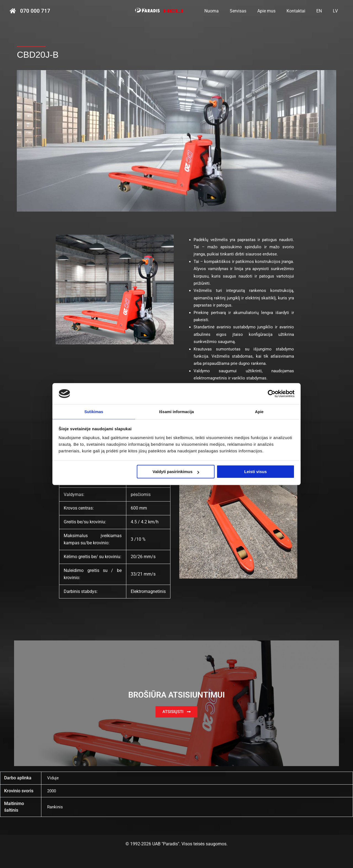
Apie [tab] (259, 411)
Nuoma (224, 11)
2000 (52, 791)
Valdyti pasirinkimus (176, 472)
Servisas (248, 11)
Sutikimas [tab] (94, 411)
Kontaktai (301, 11)
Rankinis (56, 807)
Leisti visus (256, 472)
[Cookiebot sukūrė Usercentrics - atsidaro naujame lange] (270, 393)
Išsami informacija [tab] (177, 411)
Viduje (53, 778)
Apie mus (274, 11)
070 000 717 (35, 11)
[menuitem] (322, 11)
